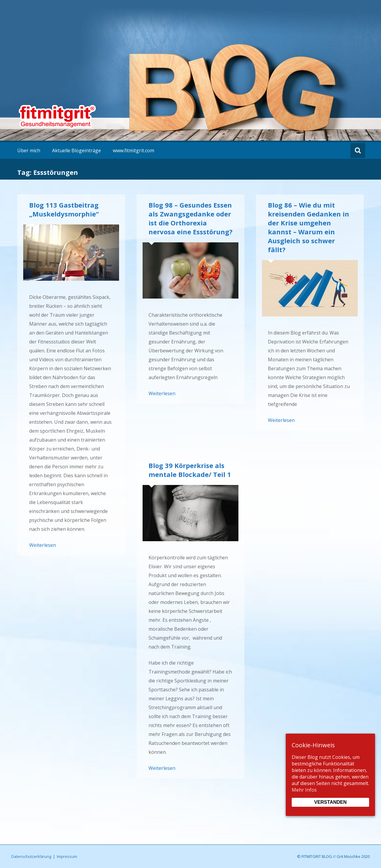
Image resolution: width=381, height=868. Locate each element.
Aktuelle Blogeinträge (76, 150)
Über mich (29, 150)
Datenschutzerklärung (31, 856)
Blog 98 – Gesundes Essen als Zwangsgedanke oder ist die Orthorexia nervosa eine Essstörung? (190, 218)
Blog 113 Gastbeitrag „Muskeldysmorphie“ (64, 209)
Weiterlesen (43, 545)
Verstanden (330, 802)
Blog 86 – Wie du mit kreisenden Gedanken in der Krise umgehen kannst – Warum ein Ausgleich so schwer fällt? (309, 227)
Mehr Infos (304, 790)
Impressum (67, 856)
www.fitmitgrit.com (133, 150)
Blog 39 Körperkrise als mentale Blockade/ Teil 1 (190, 470)
